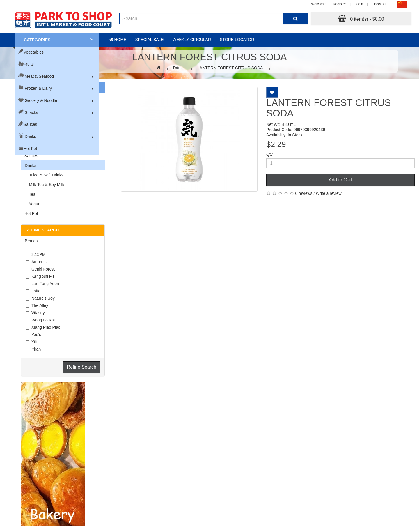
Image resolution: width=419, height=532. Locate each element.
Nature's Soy (40, 298)
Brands (31, 241)
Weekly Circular (192, 40)
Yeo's (33, 335)
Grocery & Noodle (41, 100)
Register (339, 4)
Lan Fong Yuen (42, 284)
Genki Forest (40, 269)
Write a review (329, 193)
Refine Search (82, 367)
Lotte (33, 291)
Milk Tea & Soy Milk (44, 185)
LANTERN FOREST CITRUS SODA (230, 68)
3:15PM (35, 254)
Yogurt (32, 204)
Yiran (33, 349)
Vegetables (34, 52)
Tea (30, 194)
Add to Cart (341, 180)
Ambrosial (38, 262)
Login (359, 4)
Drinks (31, 137)
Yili (31, 342)
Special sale (149, 40)
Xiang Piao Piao (43, 327)
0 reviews (304, 193)
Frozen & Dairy (38, 88)
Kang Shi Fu (40, 276)
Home (118, 40)
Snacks (31, 112)
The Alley (37, 305)
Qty (269, 154)
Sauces (30, 124)
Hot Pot (30, 149)
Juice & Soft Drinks (44, 175)
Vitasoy (35, 313)
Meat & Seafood (39, 76)
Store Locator (237, 40)
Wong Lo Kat (40, 320)
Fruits (29, 64)
